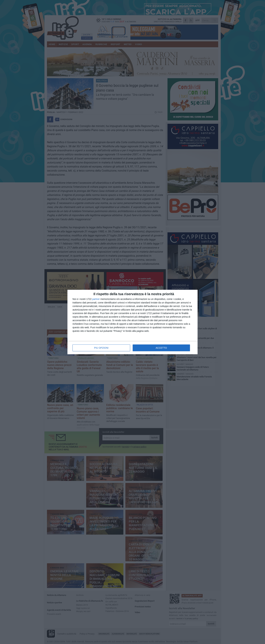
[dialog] (132, 322)
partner (96, 299)
